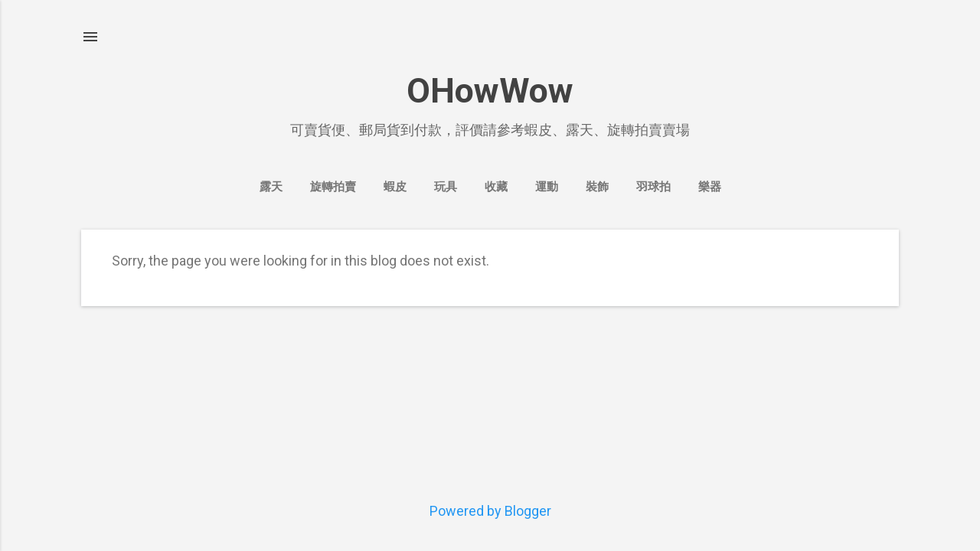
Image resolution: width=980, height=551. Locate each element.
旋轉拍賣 (333, 187)
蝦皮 (395, 187)
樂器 (710, 187)
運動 (547, 187)
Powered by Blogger (490, 511)
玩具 (446, 187)
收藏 (496, 187)
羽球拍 (653, 187)
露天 (271, 187)
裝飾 (597, 187)
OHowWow (490, 91)
